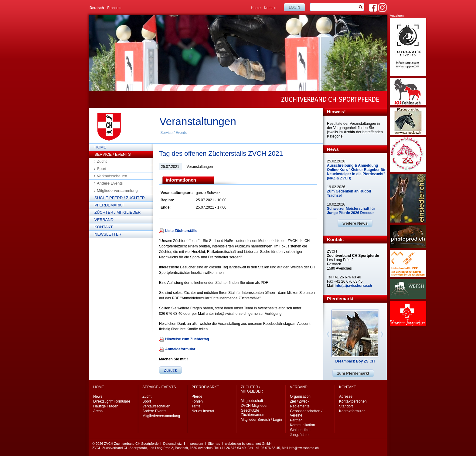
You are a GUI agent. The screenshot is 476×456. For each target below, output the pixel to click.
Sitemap (214, 444)
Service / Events (173, 133)
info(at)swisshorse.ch (353, 286)
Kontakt (270, 8)
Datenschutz (172, 444)
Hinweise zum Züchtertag (187, 339)
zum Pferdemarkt (353, 373)
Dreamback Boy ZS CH (355, 361)
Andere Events (110, 183)
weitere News (355, 223)
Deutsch (97, 8)
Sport (102, 169)
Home (256, 8)
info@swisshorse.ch (304, 448)
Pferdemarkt (109, 205)
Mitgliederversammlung (117, 191)
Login (294, 7)
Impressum (195, 444)
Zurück (170, 370)
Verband (104, 220)
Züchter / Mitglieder (117, 212)
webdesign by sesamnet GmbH (248, 444)
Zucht (102, 161)
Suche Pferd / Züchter (120, 198)
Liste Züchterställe (181, 231)
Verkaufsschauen (112, 176)
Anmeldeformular (180, 349)
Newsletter (108, 234)
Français (114, 8)
